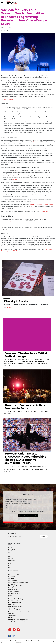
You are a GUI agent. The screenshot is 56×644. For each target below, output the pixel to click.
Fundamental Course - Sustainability (18, 619)
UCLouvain (35, 142)
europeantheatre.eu (7, 254)
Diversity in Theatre (16, 301)
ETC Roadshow (12, 584)
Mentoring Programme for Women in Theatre (20, 612)
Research (11, 588)
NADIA (10, 595)
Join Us (10, 551)
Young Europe (12, 616)
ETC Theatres (12, 549)
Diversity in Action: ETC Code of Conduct (41, 205)
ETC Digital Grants (13, 601)
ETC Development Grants (15, 603)
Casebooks (11, 614)
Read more (9, 307)
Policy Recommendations (15, 606)
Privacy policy (19, 642)
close (53, 641)
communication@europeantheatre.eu (12, 221)
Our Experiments (13, 580)
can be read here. (44, 211)
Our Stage (11, 579)
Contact (10, 547)
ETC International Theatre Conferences (19, 575)
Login (10, 564)
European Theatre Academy (16, 599)
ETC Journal (12, 577)
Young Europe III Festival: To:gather (18, 621)
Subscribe (44, 536)
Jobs (9, 553)
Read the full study (9, 99)
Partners (10, 566)
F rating (15, 180)
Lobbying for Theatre (14, 590)
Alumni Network (13, 608)
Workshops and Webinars (15, 610)
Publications (12, 560)
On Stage (11, 558)
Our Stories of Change (14, 593)
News (10, 557)
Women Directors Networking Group (18, 582)
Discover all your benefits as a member (28, 523)
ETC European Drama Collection (17, 586)
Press (10, 568)
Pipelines (11, 617)
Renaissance (12, 597)
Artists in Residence (14, 592)
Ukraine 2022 (12, 604)
